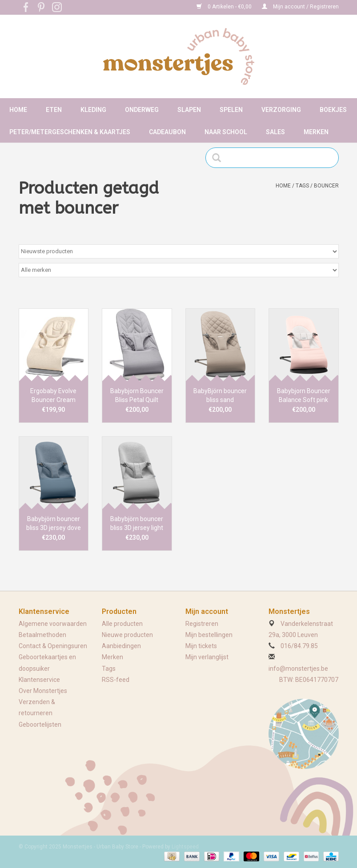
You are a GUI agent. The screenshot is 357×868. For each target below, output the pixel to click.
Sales (275, 132)
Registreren (202, 624)
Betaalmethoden (42, 635)
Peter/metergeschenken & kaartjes (70, 132)
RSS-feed (116, 680)
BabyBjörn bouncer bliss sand (220, 395)
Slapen (189, 110)
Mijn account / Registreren (300, 7)
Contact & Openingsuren (53, 646)
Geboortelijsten (40, 725)
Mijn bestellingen (209, 635)
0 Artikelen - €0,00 (225, 7)
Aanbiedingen (121, 646)
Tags (302, 186)
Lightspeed (185, 847)
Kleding (93, 110)
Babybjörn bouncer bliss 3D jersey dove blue (54, 524)
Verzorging (281, 110)
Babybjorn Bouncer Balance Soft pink (304, 395)
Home (18, 110)
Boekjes (333, 110)
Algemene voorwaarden (53, 624)
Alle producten (122, 624)
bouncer (326, 186)
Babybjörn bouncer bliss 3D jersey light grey (137, 524)
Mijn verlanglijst (207, 657)
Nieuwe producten (127, 635)
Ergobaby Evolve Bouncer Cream (53, 395)
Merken (316, 132)
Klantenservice (39, 680)
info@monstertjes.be (298, 669)
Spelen (231, 110)
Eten (54, 110)
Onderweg (142, 110)
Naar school (226, 132)
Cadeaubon (167, 132)
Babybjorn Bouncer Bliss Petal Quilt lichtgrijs (137, 396)
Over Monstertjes (43, 691)
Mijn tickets (201, 646)
